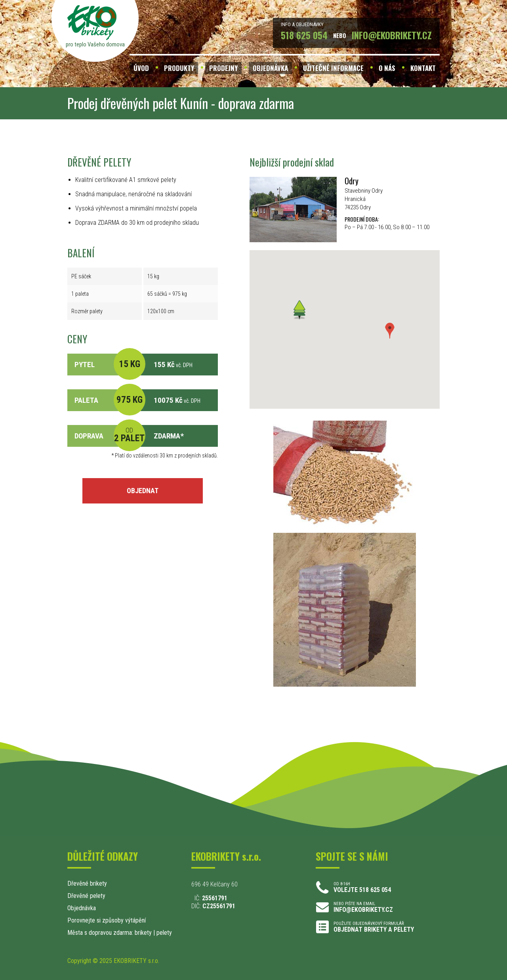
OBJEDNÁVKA (270, 68)
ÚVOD (141, 68)
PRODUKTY (179, 68)
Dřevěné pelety (86, 896)
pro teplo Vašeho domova (95, 44)
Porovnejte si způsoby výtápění (107, 920)
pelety (164, 933)
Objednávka (82, 908)
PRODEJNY (223, 68)
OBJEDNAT (143, 491)
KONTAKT (423, 68)
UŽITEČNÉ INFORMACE (333, 68)
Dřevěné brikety (87, 883)
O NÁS (387, 68)
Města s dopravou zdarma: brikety (110, 933)
